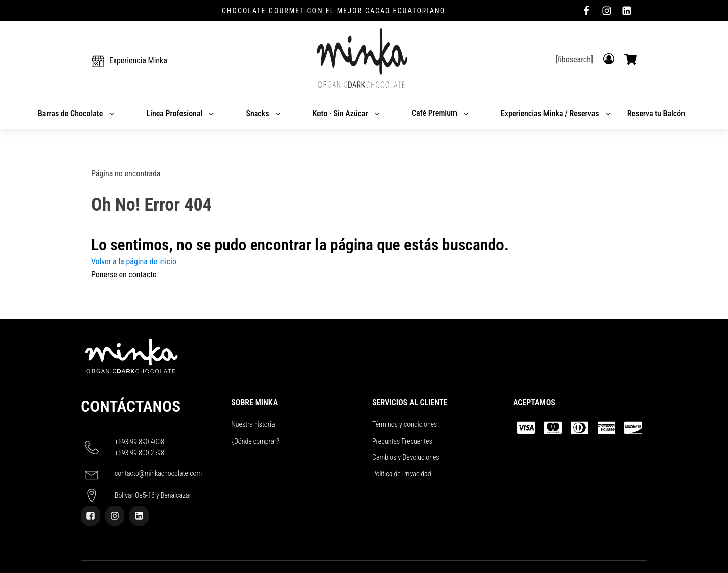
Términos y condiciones (404, 424)
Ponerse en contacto (124, 275)
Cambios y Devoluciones (405, 457)
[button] (129, 61)
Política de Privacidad (401, 474)
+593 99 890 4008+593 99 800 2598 (140, 447)
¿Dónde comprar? (255, 441)
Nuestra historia (253, 424)
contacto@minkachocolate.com (158, 473)
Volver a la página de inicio (134, 261)
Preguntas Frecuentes (402, 441)
